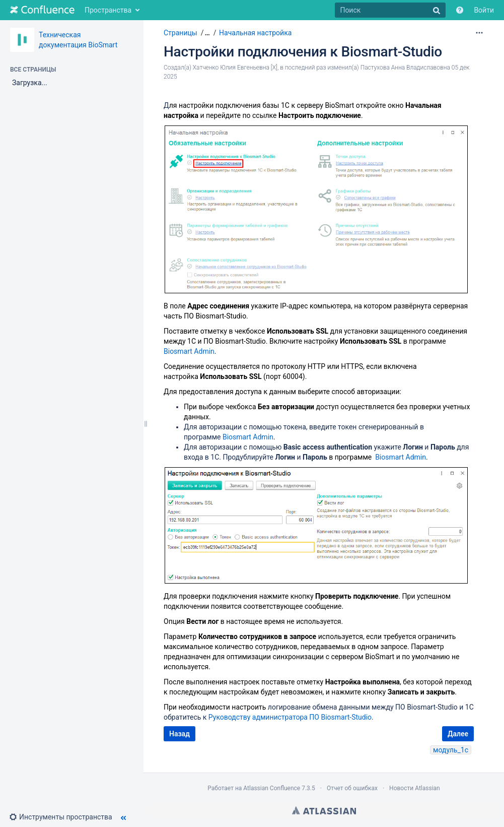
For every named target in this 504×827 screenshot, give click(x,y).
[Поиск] (390, 10)
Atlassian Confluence (272, 788)
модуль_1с (451, 750)
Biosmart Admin (189, 351)
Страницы (181, 33)
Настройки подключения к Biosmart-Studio (303, 52)
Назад (179, 734)
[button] (65, 817)
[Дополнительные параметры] (479, 33)
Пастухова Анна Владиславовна (405, 68)
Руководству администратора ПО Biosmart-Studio (290, 717)
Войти (484, 10)
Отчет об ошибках (352, 788)
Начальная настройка (255, 33)
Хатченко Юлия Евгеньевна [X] (235, 68)
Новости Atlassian (415, 788)
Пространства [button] (108, 10)
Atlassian (324, 810)
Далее (458, 734)
